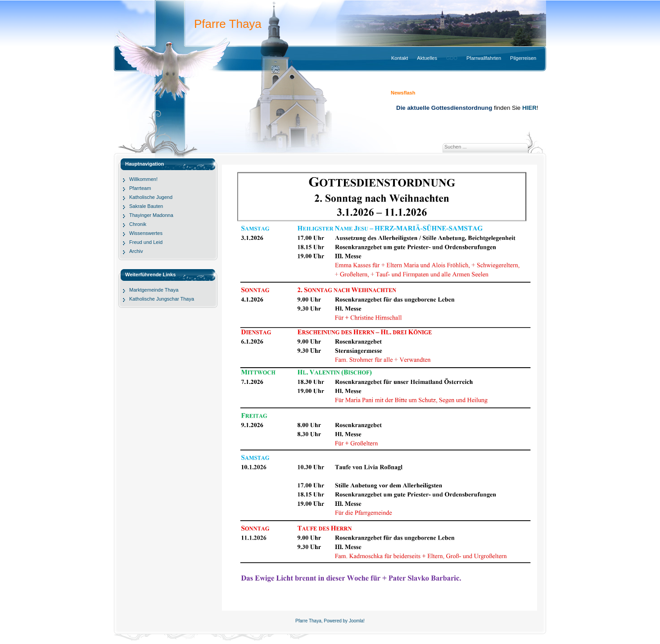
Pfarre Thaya (228, 24)
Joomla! (357, 621)
